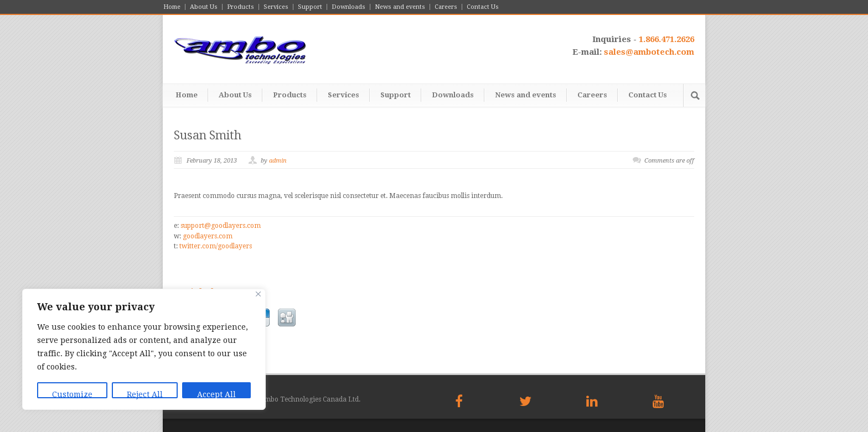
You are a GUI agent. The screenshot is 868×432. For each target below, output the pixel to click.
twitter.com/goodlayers (216, 246)
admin (278, 161)
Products (241, 7)
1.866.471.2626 (666, 39)
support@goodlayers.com (221, 226)
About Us (204, 7)
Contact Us (483, 7)
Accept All (216, 394)
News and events (400, 7)
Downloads (348, 7)
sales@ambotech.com (649, 52)
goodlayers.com (208, 236)
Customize (72, 394)
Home (172, 7)
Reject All (145, 394)
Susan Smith (208, 135)
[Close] (258, 294)
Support (310, 7)
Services (276, 7)
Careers (446, 7)
